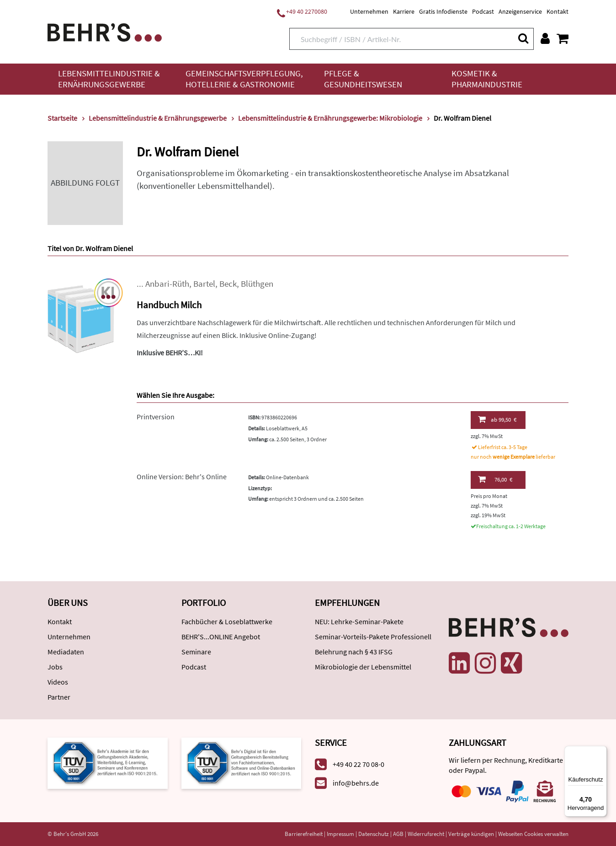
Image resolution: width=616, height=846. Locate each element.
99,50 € (497, 419)
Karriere (404, 11)
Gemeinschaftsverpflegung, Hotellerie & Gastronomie (244, 79)
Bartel (204, 284)
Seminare (196, 652)
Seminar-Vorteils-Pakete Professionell (373, 637)
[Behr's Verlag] (105, 31)
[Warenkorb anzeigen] (563, 38)
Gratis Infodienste (443, 11)
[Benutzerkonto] (545, 38)
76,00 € (495, 479)
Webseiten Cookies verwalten (533, 834)
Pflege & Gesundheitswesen (363, 79)
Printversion (156, 417)
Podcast (483, 11)
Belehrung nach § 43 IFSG (354, 652)
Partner (59, 697)
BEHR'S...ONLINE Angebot (221, 637)
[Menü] (601, 751)
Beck (228, 284)
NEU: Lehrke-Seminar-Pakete (359, 621)
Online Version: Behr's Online (182, 477)
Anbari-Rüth (167, 284)
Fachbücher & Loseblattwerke (227, 621)
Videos (58, 682)
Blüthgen (257, 284)
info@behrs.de (356, 783)
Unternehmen (369, 11)
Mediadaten (66, 652)
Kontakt (558, 11)
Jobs (55, 667)
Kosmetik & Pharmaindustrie (487, 79)
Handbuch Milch (169, 305)
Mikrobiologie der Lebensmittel (363, 667)
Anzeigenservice (520, 11)
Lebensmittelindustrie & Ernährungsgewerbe (109, 79)
